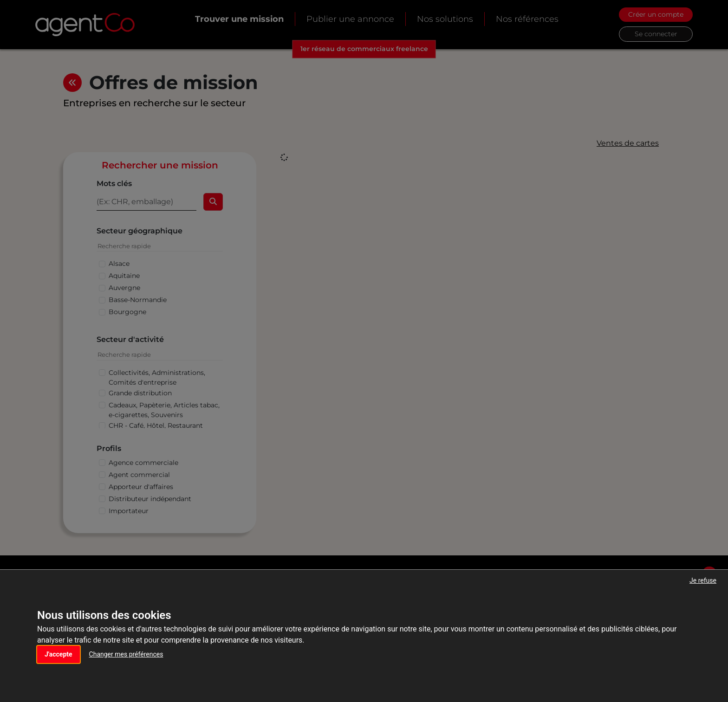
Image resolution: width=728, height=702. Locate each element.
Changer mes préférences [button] (126, 654)
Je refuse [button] (703, 580)
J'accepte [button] (58, 654)
